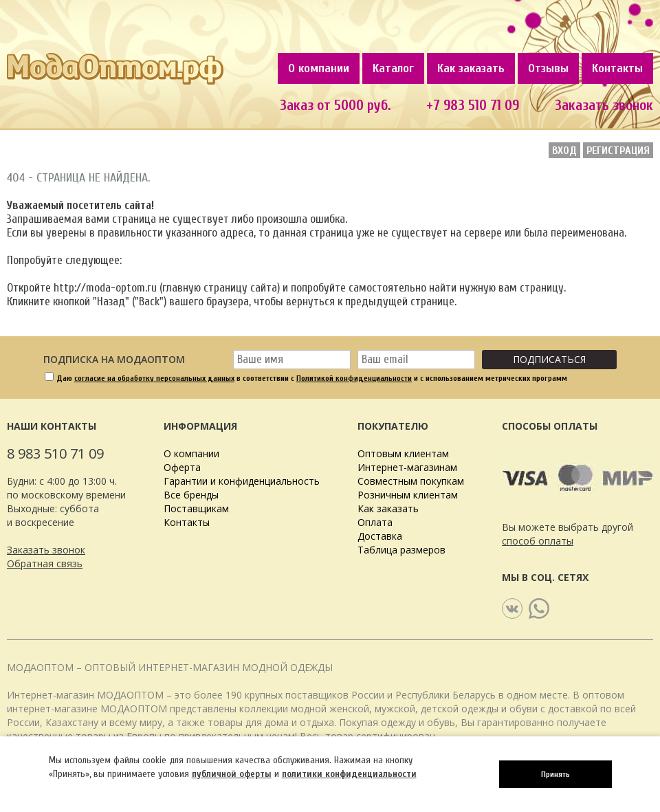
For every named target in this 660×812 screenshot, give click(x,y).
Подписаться (549, 359)
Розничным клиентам (408, 495)
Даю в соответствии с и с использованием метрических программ (312, 378)
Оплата (375, 522)
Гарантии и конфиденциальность (242, 481)
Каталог (393, 68)
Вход (564, 151)
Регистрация (618, 151)
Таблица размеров (401, 550)
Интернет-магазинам (407, 467)
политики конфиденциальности (349, 774)
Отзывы (548, 68)
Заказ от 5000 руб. (335, 105)
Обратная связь (45, 563)
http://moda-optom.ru (105, 288)
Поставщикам (196, 508)
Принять (555, 774)
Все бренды (191, 495)
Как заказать (471, 68)
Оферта (182, 467)
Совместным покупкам (411, 481)
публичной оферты (232, 774)
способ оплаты (538, 541)
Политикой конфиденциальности (354, 378)
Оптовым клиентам (403, 453)
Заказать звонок (46, 550)
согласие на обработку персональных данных (154, 378)
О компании (319, 68)
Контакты (617, 68)
